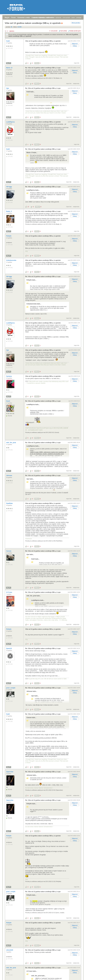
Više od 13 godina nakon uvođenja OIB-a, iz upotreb (43, 41)
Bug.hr (7, 18)
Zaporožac (10, 772)
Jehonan (9, 476)
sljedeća (12, 31)
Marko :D (9, 68)
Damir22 (9, 648)
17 (28, 207)
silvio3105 (10, 950)
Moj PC (9, 63)
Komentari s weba (24, 18)
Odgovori (75, 44)
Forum (13, 18)
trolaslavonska (11, 260)
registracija (42, 18)
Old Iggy (9, 187)
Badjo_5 (9, 211)
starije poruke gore (75, 31)
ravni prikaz (64, 31)
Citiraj (75, 46)
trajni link (77, 63)
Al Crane (9, 592)
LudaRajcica (11, 122)
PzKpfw (9, 236)
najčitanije (58, 18)
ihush (8, 401)
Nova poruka (76, 23)
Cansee (9, 551)
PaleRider (10, 503)
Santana (9, 376)
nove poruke (66, 18)
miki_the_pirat (11, 443)
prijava (35, 18)
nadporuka (76, 84)
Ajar (8, 88)
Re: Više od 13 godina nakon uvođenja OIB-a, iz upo (43, 68)
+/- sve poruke (53, 31)
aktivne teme (50, 18)
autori (73, 18)
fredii (8, 41)
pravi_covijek (11, 688)
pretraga (79, 18)
